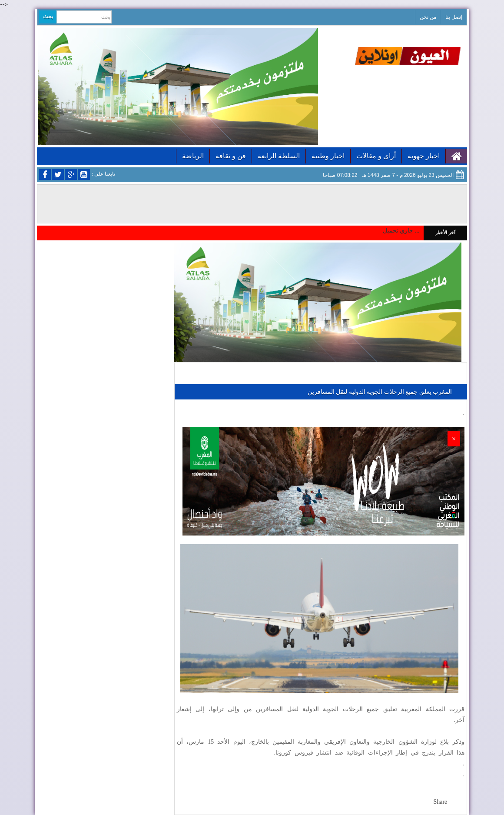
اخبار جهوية (424, 156)
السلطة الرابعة (279, 156)
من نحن (428, 17)
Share (440, 802)
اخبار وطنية (328, 156)
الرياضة (193, 156)
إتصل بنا (454, 17)
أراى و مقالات (376, 156)
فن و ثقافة (231, 156)
